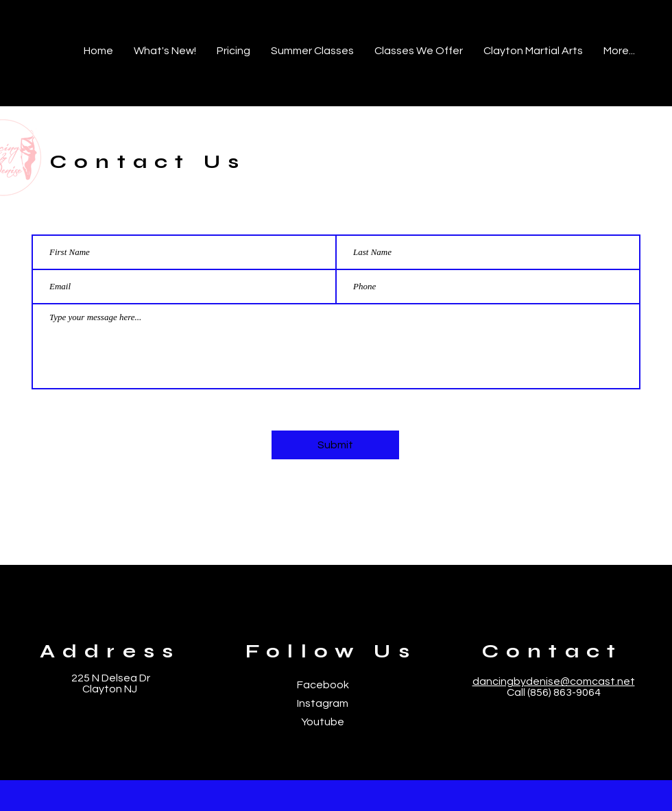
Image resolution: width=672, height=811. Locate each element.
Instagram (323, 703)
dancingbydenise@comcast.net (554, 681)
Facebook (323, 685)
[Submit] (335, 445)
